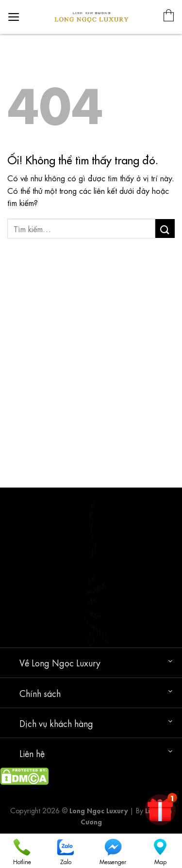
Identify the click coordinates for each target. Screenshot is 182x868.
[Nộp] (165, 229)
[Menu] (14, 17)
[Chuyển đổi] (170, 661)
